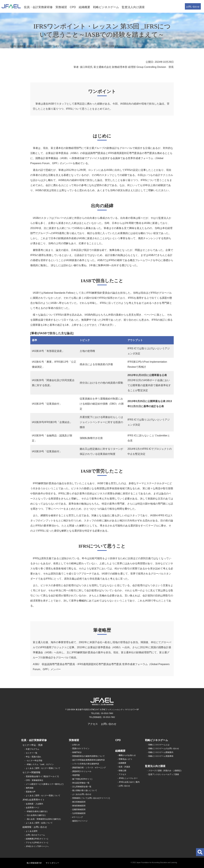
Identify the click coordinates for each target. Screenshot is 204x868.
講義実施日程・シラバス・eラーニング (89, 768)
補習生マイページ (80, 821)
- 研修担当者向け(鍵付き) (37, 811)
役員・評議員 (124, 767)
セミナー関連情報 (31, 772)
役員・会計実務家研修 (38, 7)
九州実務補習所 (79, 813)
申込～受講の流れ (33, 757)
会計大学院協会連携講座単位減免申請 (88, 760)
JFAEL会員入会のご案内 (129, 782)
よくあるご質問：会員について (39, 823)
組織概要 (84, 7)
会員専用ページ (33, 808)
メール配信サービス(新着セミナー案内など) (45, 784)
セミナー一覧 (32, 753)
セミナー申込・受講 (33, 745)
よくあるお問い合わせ (82, 794)
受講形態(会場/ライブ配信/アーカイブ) (42, 776)
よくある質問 (32, 831)
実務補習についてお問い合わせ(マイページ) (91, 798)
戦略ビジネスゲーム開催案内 (161, 752)
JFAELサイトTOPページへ (37, 846)
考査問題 (76, 775)
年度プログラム (33, 749)
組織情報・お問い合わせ (35, 827)
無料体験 (30, 788)
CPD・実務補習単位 (35, 780)
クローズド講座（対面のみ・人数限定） (166, 771)
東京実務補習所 (79, 802)
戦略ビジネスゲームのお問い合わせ (164, 748)
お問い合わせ (193, 7)
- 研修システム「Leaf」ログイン (40, 764)
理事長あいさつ (125, 759)
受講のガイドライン (81, 748)
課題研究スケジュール (82, 771)
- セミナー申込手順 (34, 761)
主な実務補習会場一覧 (82, 787)
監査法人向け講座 (133, 7)
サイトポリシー (52, 863)
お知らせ (76, 745)
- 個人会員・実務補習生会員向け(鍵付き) (43, 819)
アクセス (93, 724)
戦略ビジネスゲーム (106, 7)
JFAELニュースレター (36, 46)
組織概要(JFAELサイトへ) (37, 839)
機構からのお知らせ (127, 755)
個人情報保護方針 (34, 863)
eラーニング (78, 817)
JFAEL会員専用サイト (34, 800)
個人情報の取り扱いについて (85, 790)
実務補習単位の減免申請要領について (88, 756)
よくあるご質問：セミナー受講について (43, 768)
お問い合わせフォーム (35, 835)
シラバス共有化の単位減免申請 (86, 764)
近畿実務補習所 (79, 810)
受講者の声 (31, 792)
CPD (73, 7)
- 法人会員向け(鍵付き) (36, 815)
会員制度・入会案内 (34, 804)
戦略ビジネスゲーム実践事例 (161, 756)
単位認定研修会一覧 (81, 783)
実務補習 (61, 7)
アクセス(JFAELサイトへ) (37, 843)
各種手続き (77, 752)
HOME (13, 46)
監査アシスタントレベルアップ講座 (164, 774)
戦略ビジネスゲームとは (159, 745)
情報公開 (122, 771)
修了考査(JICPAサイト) (82, 779)
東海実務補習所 (79, 806)
